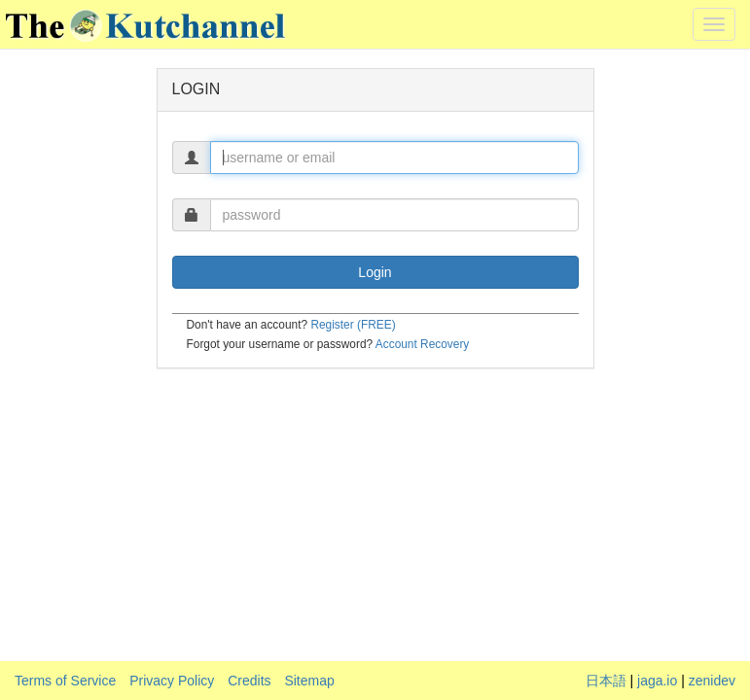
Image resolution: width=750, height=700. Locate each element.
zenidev (712, 681)
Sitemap (309, 681)
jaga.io (657, 681)
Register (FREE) (353, 325)
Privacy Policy (172, 681)
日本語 (606, 681)
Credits (249, 681)
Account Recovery (423, 344)
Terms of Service (65, 681)
